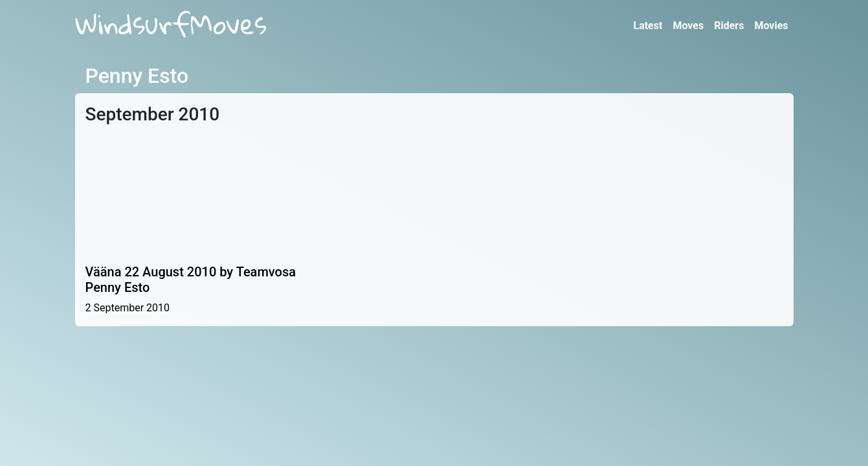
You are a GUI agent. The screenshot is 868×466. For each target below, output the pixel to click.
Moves (688, 26)
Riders (729, 26)
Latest (648, 26)
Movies (771, 26)
